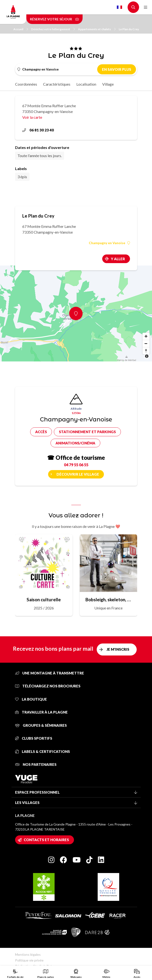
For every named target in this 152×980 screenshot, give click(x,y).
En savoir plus (117, 69)
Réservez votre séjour (54, 19)
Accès (41, 432)
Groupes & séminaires (41, 725)
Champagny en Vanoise (109, 243)
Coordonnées (26, 84)
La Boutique (31, 699)
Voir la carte (32, 117)
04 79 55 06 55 (76, 465)
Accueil (21, 29)
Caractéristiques (57, 84)
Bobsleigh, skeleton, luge (108, 599)
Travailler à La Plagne (41, 712)
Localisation (86, 84)
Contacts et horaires (46, 840)
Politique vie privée (29, 960)
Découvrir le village (78, 474)
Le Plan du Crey (129, 29)
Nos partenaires (36, 764)
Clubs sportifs (34, 738)
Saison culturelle (44, 599)
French (119, 7)
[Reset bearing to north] (146, 351)
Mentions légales (28, 954)
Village (108, 84)
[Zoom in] (146, 336)
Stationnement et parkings (87, 432)
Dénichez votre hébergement (53, 29)
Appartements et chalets (97, 29)
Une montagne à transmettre (50, 673)
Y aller (118, 259)
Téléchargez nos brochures (48, 686)
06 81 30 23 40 (38, 130)
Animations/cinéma (75, 443)
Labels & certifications (42, 751)
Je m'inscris (118, 649)
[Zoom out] (146, 343)
